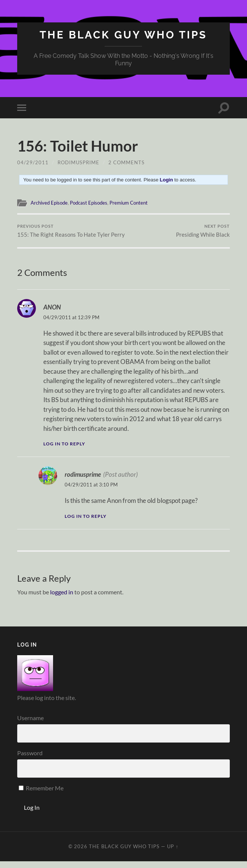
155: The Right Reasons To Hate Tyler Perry (69, 234)
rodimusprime (78, 162)
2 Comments (126, 162)
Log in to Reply (64, 451)
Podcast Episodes (94, 203)
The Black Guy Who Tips (123, 35)
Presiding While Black (203, 231)
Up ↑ (173, 853)
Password (30, 760)
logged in (62, 599)
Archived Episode (51, 203)
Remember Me (41, 795)
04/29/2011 (33, 162)
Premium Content (137, 203)
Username (30, 724)
